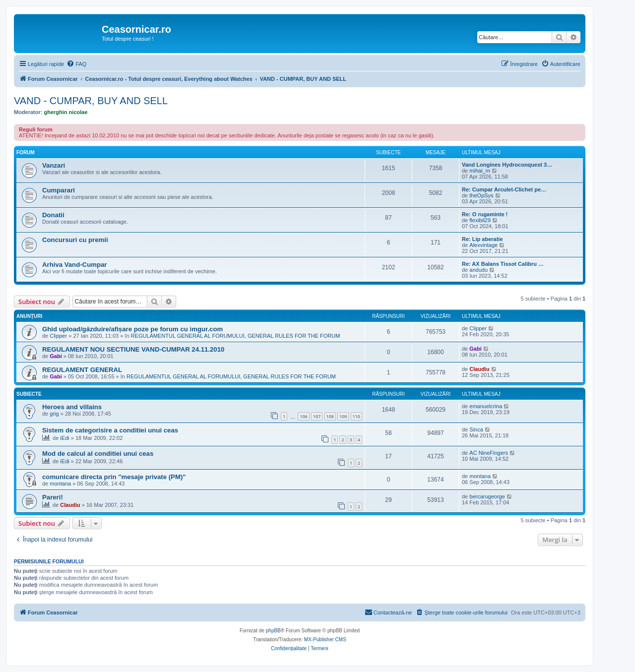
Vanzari (54, 165)
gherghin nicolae (66, 112)
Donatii (53, 215)
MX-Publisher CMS (325, 640)
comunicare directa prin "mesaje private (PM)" (114, 477)
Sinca (476, 429)
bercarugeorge (487, 496)
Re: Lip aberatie (482, 239)
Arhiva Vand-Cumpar (74, 265)
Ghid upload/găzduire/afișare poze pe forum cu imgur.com (132, 329)
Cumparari (59, 190)
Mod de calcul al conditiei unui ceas (98, 454)
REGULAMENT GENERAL (82, 370)
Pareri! (53, 497)
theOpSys (481, 195)
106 (303, 416)
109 (343, 416)
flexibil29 (480, 220)
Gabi (56, 356)
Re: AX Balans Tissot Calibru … (503, 264)
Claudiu (479, 369)
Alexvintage (483, 245)
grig (54, 414)
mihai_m (480, 171)
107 (317, 416)
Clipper (58, 336)
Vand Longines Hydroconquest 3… (507, 165)
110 (356, 416)
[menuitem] (76, 64)
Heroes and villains (72, 407)
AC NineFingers (489, 453)
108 (330, 416)
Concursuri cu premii (75, 240)
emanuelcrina (486, 406)
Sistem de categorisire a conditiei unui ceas (110, 430)
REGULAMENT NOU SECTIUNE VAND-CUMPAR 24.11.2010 (133, 349)
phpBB (273, 631)
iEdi (64, 438)
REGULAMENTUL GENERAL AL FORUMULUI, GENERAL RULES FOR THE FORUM (236, 336)
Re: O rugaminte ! (485, 214)
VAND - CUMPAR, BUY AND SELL (91, 101)
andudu (478, 270)
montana (60, 484)
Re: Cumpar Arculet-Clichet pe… (504, 189)
